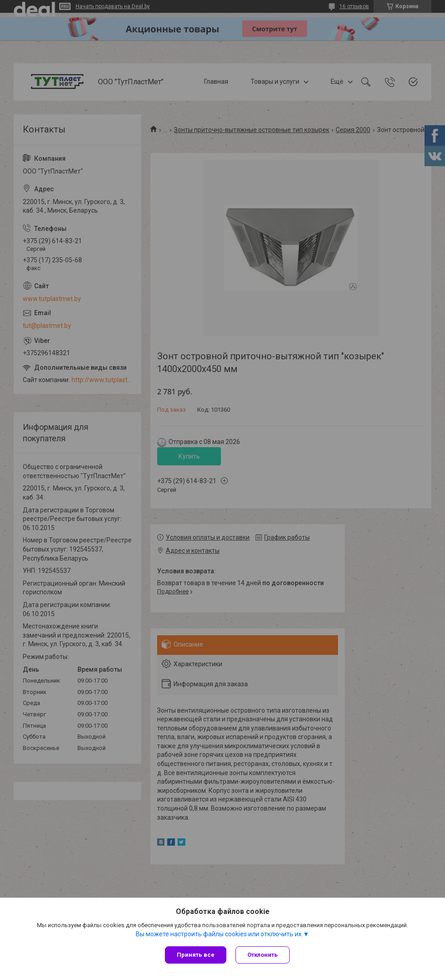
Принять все (196, 955)
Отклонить (263, 955)
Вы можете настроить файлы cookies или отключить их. (219, 934)
